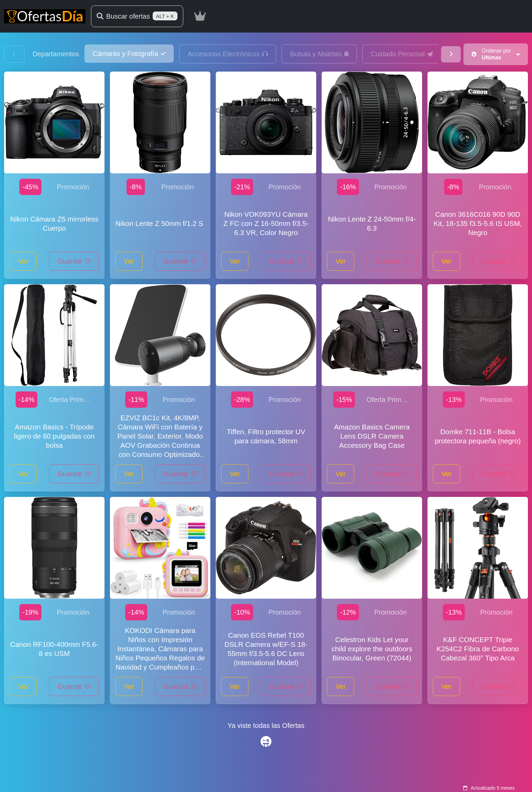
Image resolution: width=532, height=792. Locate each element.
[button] (129, 54)
